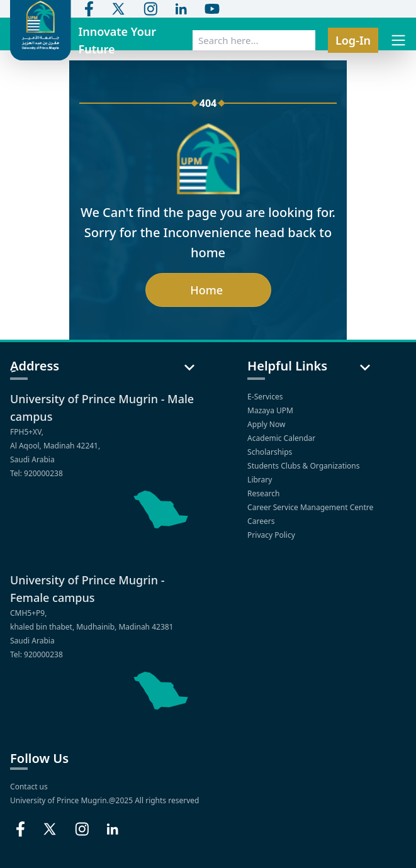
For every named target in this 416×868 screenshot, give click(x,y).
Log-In (353, 40)
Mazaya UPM (270, 410)
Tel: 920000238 (37, 473)
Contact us (29, 787)
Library (261, 480)
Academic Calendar (282, 438)
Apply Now (267, 424)
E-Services (265, 397)
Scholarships (271, 452)
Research (265, 493)
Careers (262, 521)
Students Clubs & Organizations (305, 466)
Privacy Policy (272, 535)
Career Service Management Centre (311, 507)
